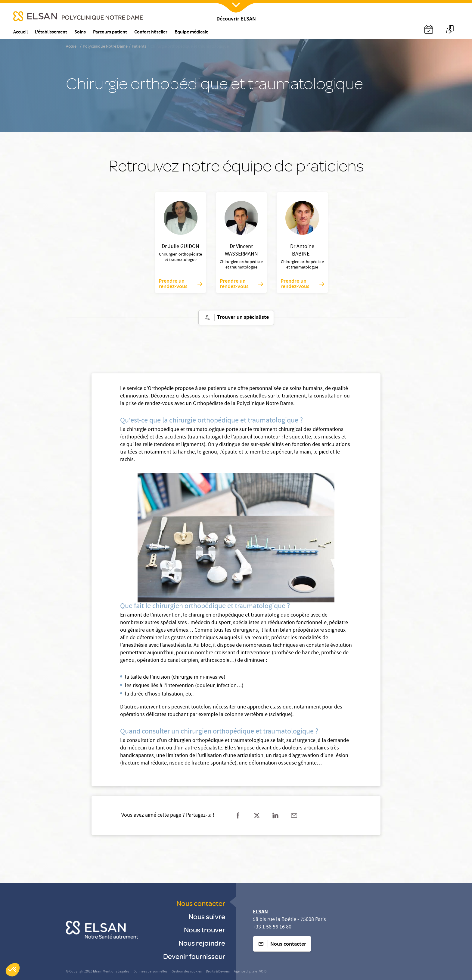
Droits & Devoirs (218, 972)
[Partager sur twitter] (257, 815)
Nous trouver (205, 930)
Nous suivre (207, 916)
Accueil (72, 47)
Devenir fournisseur (194, 956)
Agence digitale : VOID (250, 972)
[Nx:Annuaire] (429, 30)
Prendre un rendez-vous (180, 284)
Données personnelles (150, 972)
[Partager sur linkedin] (275, 815)
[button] (13, 970)
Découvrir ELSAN (236, 19)
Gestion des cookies (187, 972)
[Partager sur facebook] (238, 815)
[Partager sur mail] (294, 815)
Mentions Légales (116, 972)
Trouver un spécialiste (236, 318)
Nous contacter (201, 903)
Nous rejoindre (202, 943)
